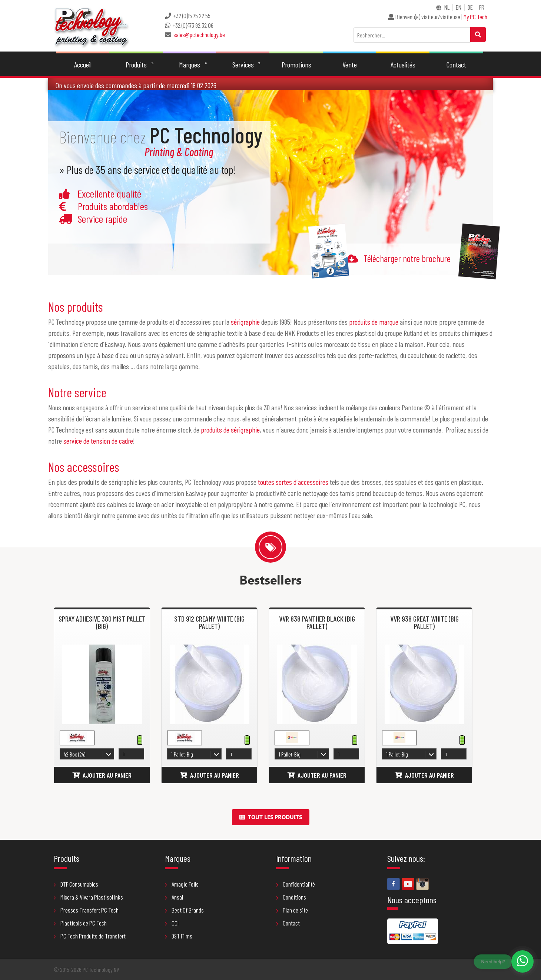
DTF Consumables (76, 884)
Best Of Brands (184, 910)
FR (482, 7)
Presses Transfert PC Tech (86, 910)
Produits (136, 64)
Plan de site (292, 910)
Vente (350, 64)
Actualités (403, 64)
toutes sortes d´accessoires (293, 482)
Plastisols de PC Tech (80, 923)
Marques (190, 64)
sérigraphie (245, 322)
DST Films (179, 936)
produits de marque (374, 322)
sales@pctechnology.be (199, 34)
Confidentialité (296, 884)
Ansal (174, 897)
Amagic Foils (182, 884)
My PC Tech (475, 17)
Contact (456, 64)
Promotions (296, 64)
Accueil (83, 64)
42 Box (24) (74, 754)
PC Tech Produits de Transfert (90, 936)
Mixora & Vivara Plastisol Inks (88, 897)
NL (447, 7)
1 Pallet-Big (182, 754)
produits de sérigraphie (230, 430)
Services (243, 64)
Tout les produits (271, 817)
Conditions (291, 897)
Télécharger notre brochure (407, 258)
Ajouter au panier (102, 775)
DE (470, 7)
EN (459, 7)
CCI (172, 923)
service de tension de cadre (98, 441)
